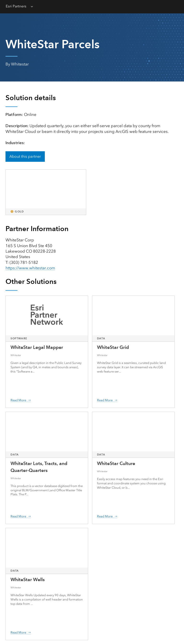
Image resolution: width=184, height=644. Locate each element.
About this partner (25, 156)
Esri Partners (16, 6)
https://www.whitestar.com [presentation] (30, 268)
